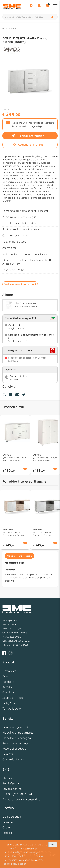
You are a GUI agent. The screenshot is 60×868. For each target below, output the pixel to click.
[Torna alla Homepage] (3, 29)
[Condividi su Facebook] (11, 395)
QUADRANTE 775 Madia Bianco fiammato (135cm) (14, 459)
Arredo (7, 687)
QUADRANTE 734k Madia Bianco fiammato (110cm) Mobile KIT (45, 459)
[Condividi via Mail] (18, 395)
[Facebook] (4, 654)
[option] (15, 445)
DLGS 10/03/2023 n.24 (17, 794)
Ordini (6, 827)
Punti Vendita (11, 783)
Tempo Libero (12, 708)
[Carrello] (47, 6)
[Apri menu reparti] (55, 6)
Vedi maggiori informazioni (20, 284)
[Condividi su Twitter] (24, 395)
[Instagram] (11, 654)
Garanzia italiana (14, 759)
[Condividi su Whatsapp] (5, 395)
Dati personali (12, 817)
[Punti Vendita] (31, 6)
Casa (6, 676)
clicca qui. (23, 864)
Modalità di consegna (17, 738)
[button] (25, 470)
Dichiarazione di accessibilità (21, 799)
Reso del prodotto (14, 749)
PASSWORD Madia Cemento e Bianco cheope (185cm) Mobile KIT (44, 534)
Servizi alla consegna (16, 743)
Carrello (8, 822)
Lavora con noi (12, 789)
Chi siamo (9, 778)
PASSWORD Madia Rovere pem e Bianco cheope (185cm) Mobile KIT (14, 534)
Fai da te (8, 682)
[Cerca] (52, 17)
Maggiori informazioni (20, 556)
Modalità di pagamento (18, 732)
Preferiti (8, 833)
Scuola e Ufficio (13, 698)
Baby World (10, 703)
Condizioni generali (15, 727)
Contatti (8, 754)
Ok (53, 845)
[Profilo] (39, 6)
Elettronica (9, 671)
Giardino (8, 692)
